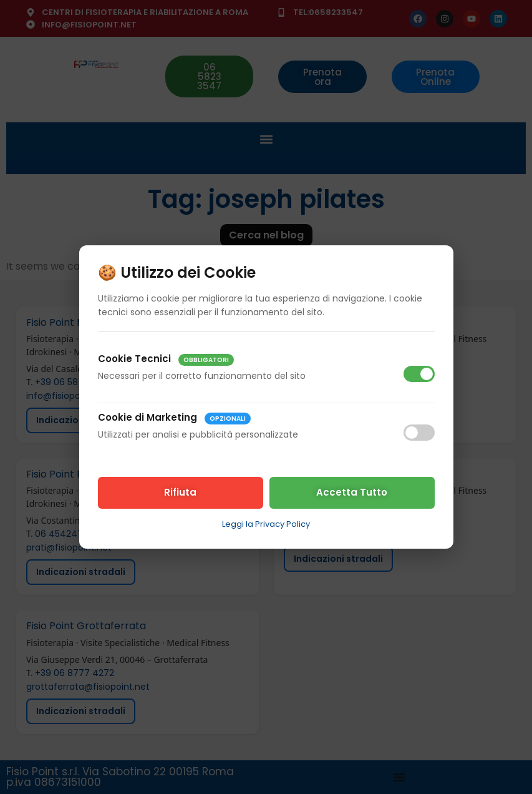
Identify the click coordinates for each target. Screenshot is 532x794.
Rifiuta (180, 492)
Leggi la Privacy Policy (266, 524)
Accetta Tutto (352, 492)
